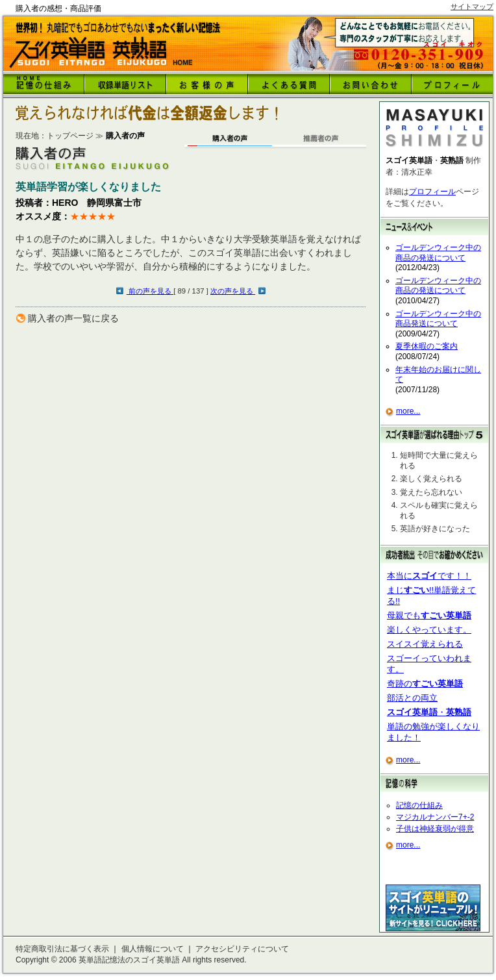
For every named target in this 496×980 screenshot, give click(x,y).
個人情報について (153, 949)
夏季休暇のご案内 (427, 346)
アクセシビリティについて (242, 949)
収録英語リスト (125, 84)
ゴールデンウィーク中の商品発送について (438, 319)
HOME (43, 84)
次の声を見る (233, 291)
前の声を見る (150, 291)
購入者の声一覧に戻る (73, 318)
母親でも (429, 615)
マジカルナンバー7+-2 (435, 817)
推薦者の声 (321, 142)
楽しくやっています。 (429, 630)
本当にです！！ (429, 576)
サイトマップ (472, 6)
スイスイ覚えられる (425, 644)
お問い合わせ (371, 84)
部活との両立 (412, 698)
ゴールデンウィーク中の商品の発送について (438, 253)
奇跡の (425, 684)
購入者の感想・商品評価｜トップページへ (102, 53)
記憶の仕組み (419, 805)
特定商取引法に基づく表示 (62, 949)
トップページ (70, 136)
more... (408, 411)
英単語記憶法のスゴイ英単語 (129, 960)
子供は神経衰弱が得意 (435, 829)
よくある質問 (289, 84)
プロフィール (432, 192)
